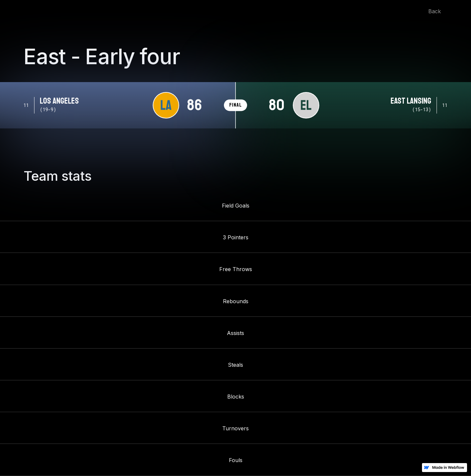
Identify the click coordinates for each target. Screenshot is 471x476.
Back (435, 11)
